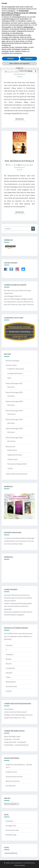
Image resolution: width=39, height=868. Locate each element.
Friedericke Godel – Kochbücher (15, 742)
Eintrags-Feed (11, 826)
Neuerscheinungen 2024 (14, 419)
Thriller (10, 468)
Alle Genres (11, 414)
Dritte (12, 19)
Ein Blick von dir (11, 772)
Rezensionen (10, 447)
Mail (21, 544)
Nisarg (22, 865)
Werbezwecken (28, 27)
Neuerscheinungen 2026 (14, 438)
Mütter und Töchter (13, 781)
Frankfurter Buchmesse (16, 369)
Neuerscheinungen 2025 (14, 428)
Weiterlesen (20, 119)
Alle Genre (11, 387)
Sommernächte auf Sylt (14, 777)
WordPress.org (11, 835)
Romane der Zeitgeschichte (17, 464)
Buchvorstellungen (13, 361)
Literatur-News (11, 365)
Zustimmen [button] (28, 59)
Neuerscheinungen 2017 (14, 383)
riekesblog (25, 165)
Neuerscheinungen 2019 (14, 392)
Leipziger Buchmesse (15, 373)
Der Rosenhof (11, 786)
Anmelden (9, 821)
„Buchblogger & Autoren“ (13, 296)
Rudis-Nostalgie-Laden (12, 736)
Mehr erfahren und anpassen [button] (19, 63)
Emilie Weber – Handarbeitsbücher (16, 745)
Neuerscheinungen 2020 (14, 401)
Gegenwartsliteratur (15, 455)
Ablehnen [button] (11, 59)
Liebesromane (12, 459)
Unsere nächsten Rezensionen (16, 474)
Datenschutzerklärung (11, 853)
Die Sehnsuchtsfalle (20, 161)
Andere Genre (12, 450)
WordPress (30, 863)
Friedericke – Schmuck (12, 739)
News (9, 378)
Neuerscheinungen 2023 (14, 410)
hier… (25, 718)
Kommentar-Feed (12, 830)
